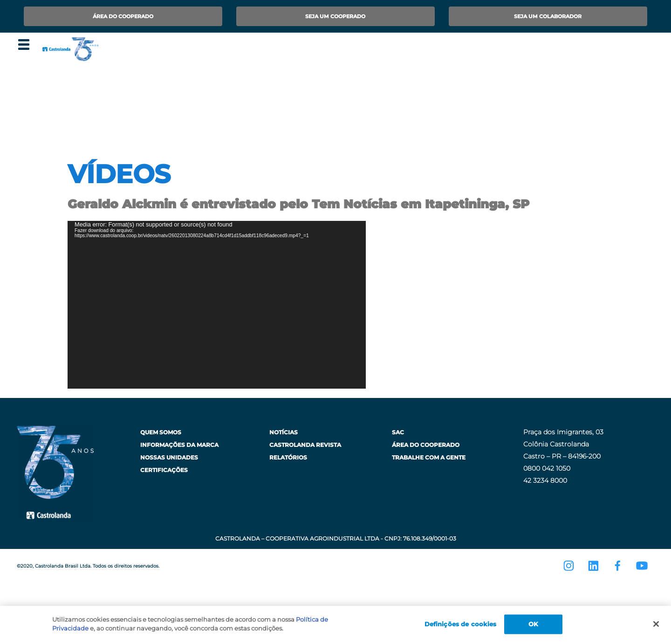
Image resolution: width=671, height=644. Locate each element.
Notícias (284, 432)
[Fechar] (656, 624)
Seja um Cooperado (335, 16)
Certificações (164, 470)
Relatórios (288, 457)
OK (533, 624)
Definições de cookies (461, 624)
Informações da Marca (179, 445)
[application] (217, 305)
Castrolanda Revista (305, 445)
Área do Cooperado (123, 16)
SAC (398, 432)
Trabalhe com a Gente (429, 457)
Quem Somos (161, 432)
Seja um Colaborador (548, 16)
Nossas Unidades (169, 457)
